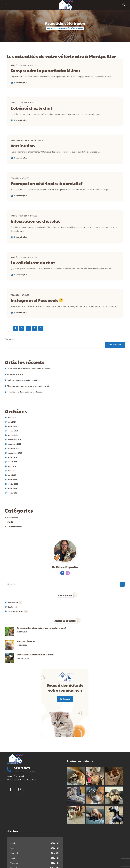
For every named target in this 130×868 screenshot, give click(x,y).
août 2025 (12, 465)
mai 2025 (12, 478)
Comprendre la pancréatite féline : (51, 71)
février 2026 (13, 439)
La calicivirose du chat (37, 268)
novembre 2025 (14, 452)
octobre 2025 (14, 456)
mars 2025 (12, 487)
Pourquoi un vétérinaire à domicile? (53, 187)
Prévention (18, 143)
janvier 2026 (13, 443)
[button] (124, 5)
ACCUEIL (51, 28)
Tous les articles (29, 66)
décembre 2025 (14, 447)
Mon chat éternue (15, 382)
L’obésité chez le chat (35, 109)
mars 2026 (12, 434)
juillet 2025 (13, 470)
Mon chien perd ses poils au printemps (24, 400)
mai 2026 (12, 425)
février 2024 (13, 501)
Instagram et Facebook (41, 307)
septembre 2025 (15, 461)
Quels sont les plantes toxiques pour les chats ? (29, 376)
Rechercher (10, 347)
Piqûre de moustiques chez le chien (23, 388)
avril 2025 (12, 483)
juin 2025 (12, 474)
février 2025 (13, 492)
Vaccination (26, 148)
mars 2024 (12, 496)
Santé (15, 66)
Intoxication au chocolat (40, 226)
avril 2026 (12, 430)
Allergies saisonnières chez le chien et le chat (28, 394)
